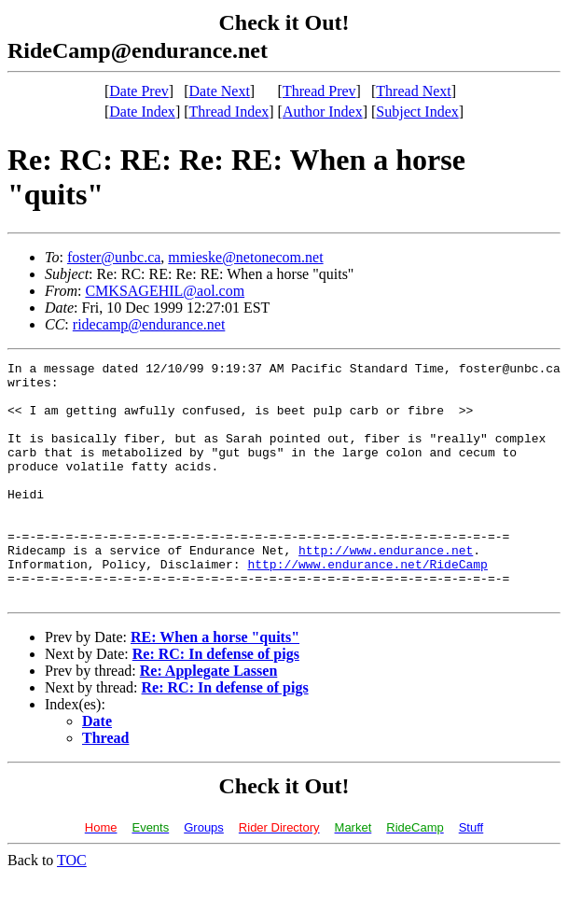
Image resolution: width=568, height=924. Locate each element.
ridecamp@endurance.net (149, 324)
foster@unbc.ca (114, 257)
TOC (72, 908)
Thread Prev (319, 91)
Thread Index (229, 112)
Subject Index (417, 112)
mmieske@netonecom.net (245, 257)
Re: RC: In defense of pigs (216, 701)
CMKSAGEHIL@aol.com (165, 291)
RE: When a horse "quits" (215, 685)
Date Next (220, 91)
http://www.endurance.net (386, 589)
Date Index (142, 112)
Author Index (323, 112)
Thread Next (413, 91)
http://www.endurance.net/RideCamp (367, 606)
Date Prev (139, 91)
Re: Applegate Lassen (209, 718)
